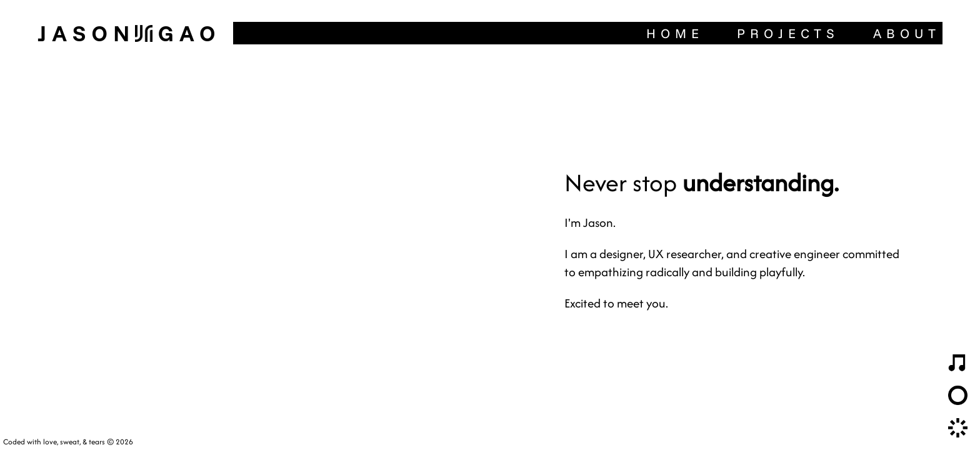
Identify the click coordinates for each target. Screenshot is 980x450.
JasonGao (129, 33)
